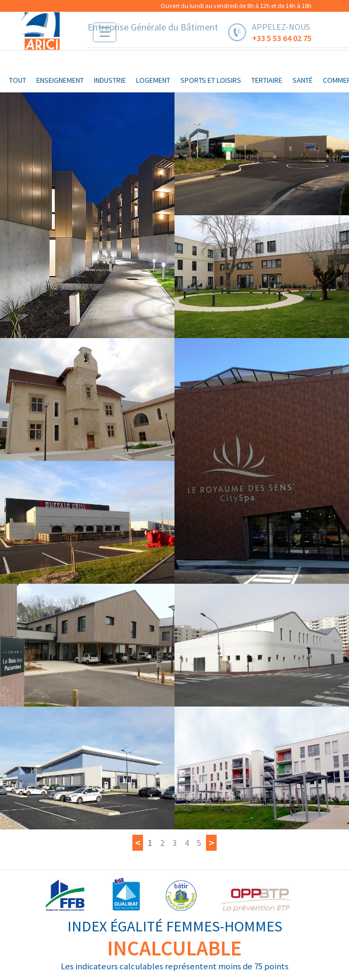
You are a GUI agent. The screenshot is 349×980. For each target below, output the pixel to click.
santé (303, 80)
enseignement (60, 80)
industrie (110, 80)
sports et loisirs (211, 80)
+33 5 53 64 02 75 (282, 37)
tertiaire (267, 80)
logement (153, 80)
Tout (18, 80)
